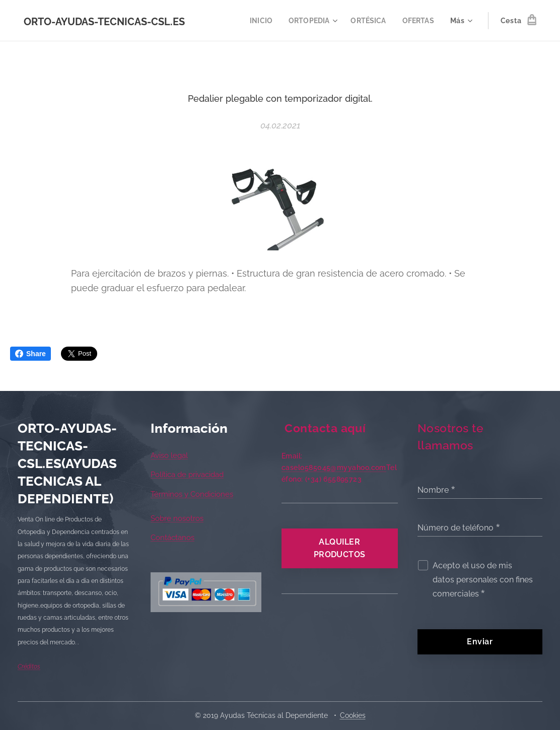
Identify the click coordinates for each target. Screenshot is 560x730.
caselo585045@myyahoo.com (334, 468)
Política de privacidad (187, 475)
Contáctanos (172, 538)
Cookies (353, 715)
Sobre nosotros (177, 518)
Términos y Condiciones (192, 494)
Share (30, 354)
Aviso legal (169, 455)
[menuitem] (257, 21)
